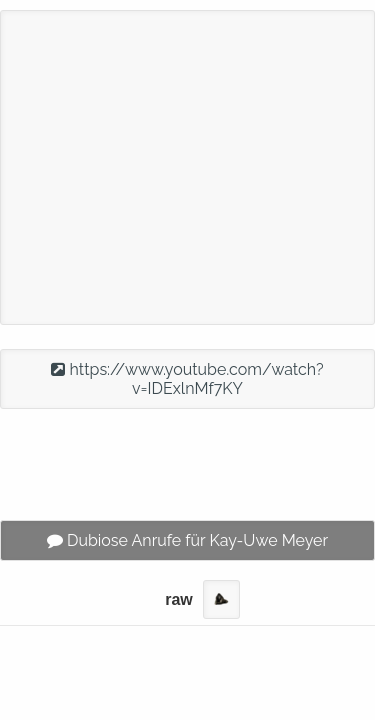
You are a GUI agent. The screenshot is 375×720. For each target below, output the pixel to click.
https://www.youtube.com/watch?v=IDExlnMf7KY (187, 379)
